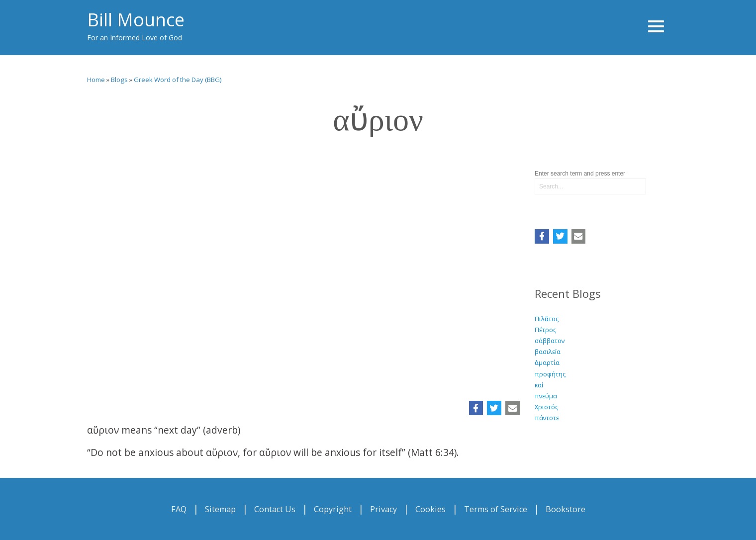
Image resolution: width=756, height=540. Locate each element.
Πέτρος (545, 330)
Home (96, 80)
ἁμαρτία (547, 362)
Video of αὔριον (303, 271)
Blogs (119, 80)
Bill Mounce (136, 20)
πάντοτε (547, 418)
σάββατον (550, 341)
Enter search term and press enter (580, 174)
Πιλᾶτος (547, 319)
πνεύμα (546, 396)
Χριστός (546, 407)
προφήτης (550, 374)
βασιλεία (548, 352)
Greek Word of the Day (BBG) (178, 80)
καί (539, 385)
